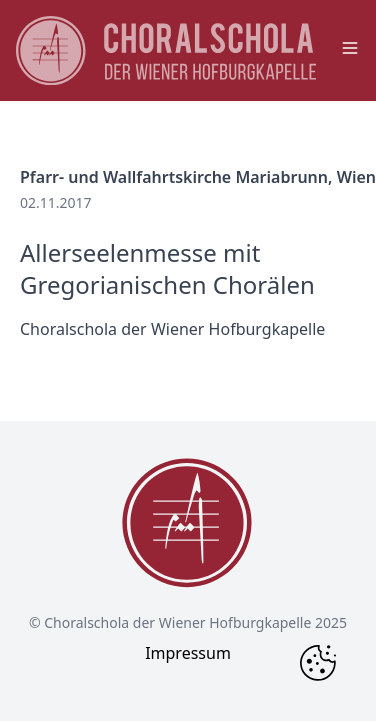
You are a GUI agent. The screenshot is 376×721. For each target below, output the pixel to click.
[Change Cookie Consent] (318, 663)
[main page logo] (166, 50)
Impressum (188, 653)
